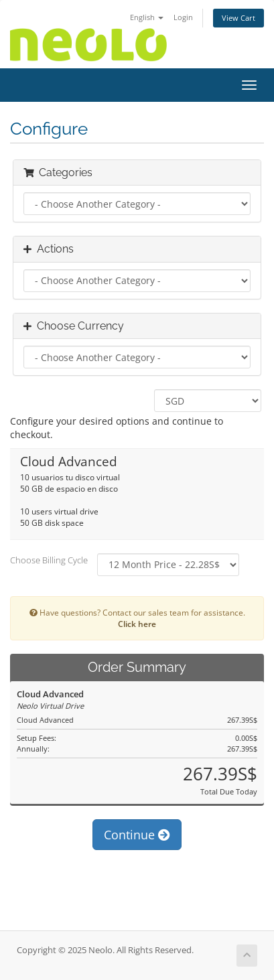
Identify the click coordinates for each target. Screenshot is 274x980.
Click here (137, 624)
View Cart (238, 18)
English (147, 17)
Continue (137, 835)
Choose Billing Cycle (49, 560)
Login (183, 17)
